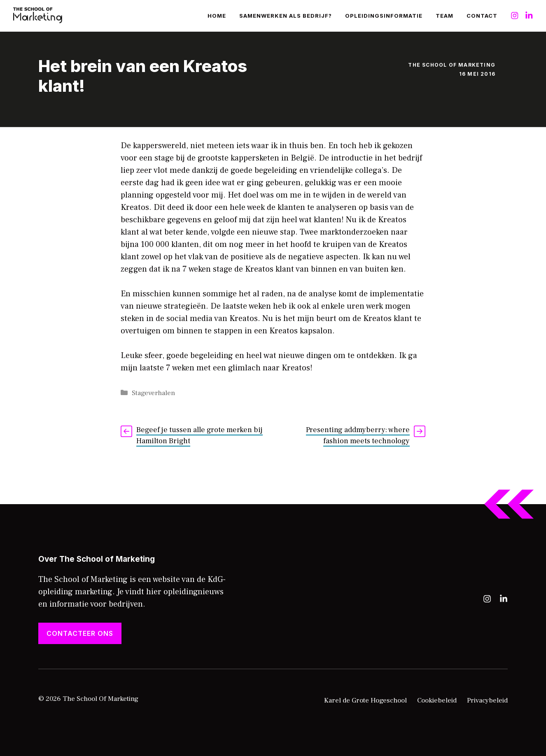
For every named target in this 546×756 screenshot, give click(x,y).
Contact (482, 16)
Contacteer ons (80, 633)
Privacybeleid (487, 700)
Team (444, 16)
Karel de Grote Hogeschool (365, 700)
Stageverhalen (153, 393)
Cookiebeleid (437, 700)
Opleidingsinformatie (384, 16)
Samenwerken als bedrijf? (286, 16)
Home (217, 16)
